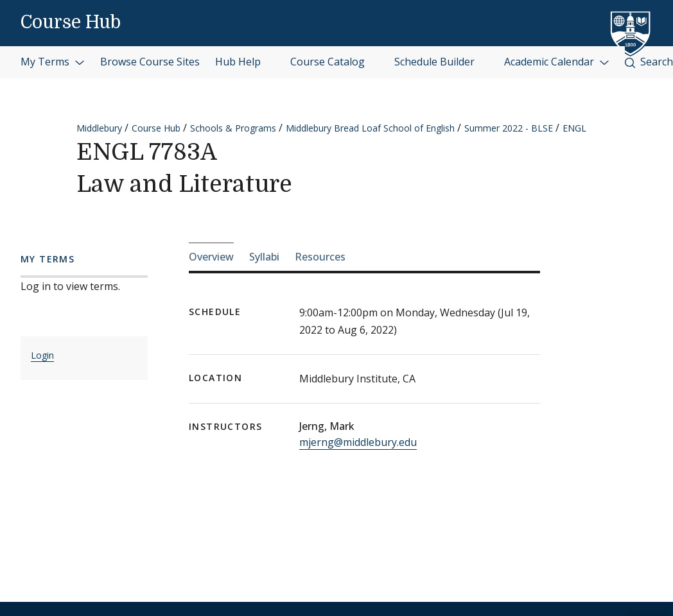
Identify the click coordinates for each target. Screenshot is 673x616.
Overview (211, 257)
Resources (320, 257)
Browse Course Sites (150, 62)
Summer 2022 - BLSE (509, 128)
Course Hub (71, 22)
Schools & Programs (233, 128)
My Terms (53, 62)
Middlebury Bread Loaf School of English (370, 128)
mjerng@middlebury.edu (358, 442)
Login (42, 355)
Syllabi (264, 257)
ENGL (574, 128)
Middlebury (99, 128)
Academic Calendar (557, 62)
